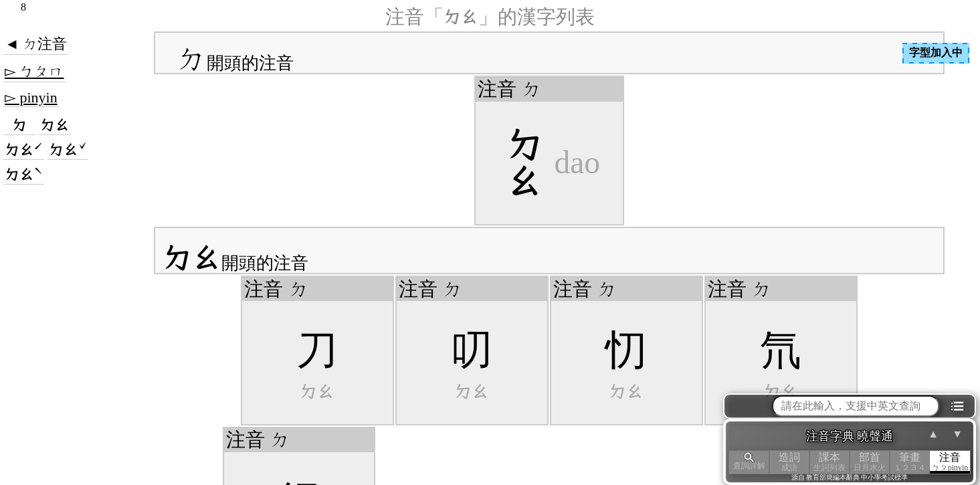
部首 (870, 462)
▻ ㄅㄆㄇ (34, 71)
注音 (950, 462)
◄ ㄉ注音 (36, 44)
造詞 (789, 462)
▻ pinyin (31, 97)
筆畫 (910, 462)
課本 (829, 462)
